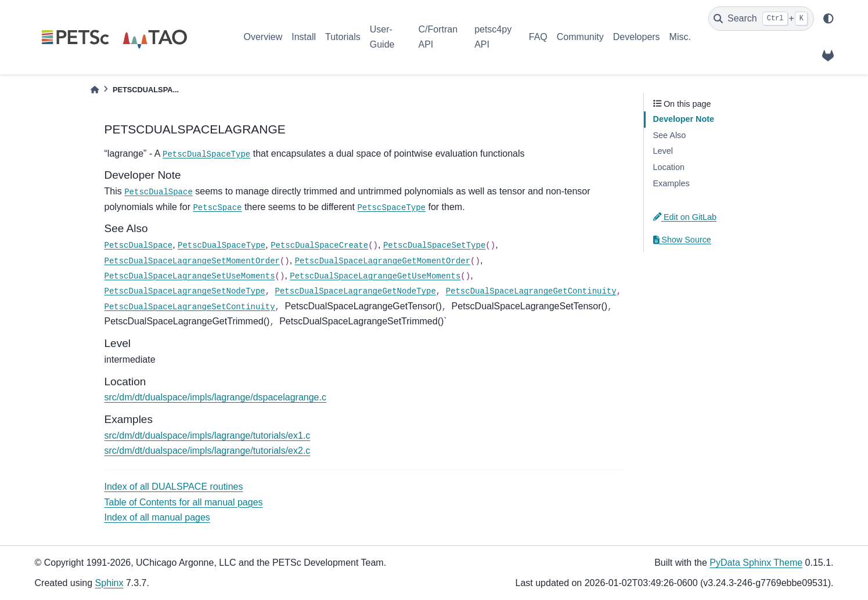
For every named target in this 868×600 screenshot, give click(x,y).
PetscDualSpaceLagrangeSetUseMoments (190, 276)
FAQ (538, 37)
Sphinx (109, 583)
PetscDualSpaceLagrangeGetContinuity (531, 291)
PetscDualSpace (159, 192)
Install (304, 37)
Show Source (682, 240)
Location (669, 167)
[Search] (761, 19)
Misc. (680, 37)
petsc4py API (493, 37)
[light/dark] (829, 19)
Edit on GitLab (685, 217)
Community (580, 37)
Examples (671, 183)
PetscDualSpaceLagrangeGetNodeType (356, 291)
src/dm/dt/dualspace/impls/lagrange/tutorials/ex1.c (208, 435)
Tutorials (343, 37)
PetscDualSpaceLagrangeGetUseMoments (375, 276)
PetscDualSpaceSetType (434, 245)
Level (663, 151)
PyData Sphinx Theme (756, 563)
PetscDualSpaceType (206, 154)
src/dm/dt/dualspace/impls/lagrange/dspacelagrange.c (215, 397)
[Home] (95, 90)
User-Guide (382, 37)
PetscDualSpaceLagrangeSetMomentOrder (192, 261)
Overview (263, 37)
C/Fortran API (438, 37)
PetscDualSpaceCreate (319, 245)
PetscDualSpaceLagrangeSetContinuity (190, 307)
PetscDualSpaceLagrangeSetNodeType (185, 291)
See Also (670, 135)
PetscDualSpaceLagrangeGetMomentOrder (383, 261)
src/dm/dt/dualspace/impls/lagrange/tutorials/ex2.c (208, 451)
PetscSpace (217, 208)
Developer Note (684, 119)
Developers (637, 37)
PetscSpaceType (391, 208)
